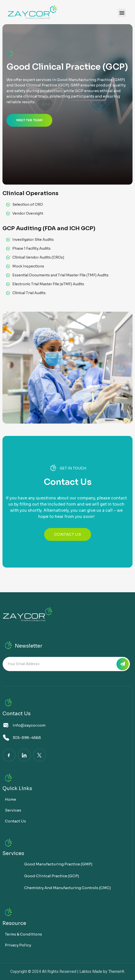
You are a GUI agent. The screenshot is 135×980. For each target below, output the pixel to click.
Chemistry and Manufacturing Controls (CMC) (67, 888)
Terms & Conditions (23, 934)
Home (10, 799)
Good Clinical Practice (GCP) (52, 876)
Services (13, 810)
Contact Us (15, 821)
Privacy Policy (18, 945)
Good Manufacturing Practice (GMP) (58, 864)
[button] (122, 13)
